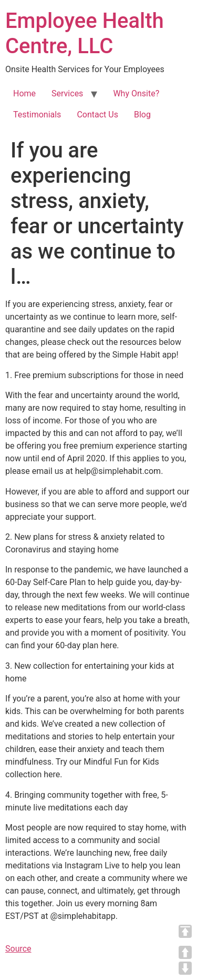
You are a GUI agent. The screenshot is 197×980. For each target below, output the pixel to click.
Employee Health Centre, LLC (85, 33)
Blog (142, 115)
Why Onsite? (136, 93)
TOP (185, 931)
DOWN (185, 968)
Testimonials (37, 115)
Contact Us (97, 115)
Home (24, 93)
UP (185, 952)
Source (18, 949)
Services (67, 93)
